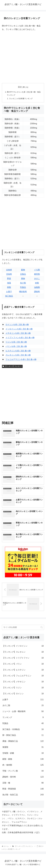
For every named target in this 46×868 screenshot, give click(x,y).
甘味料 (9, 274)
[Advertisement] (23, 57)
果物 (23, 279)
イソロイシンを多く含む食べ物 (19, 329)
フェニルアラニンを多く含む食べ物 (21, 359)
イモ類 (37, 270)
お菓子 (9, 292)
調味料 (37, 292)
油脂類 (37, 287)
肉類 (37, 283)
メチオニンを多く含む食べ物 (18, 333)
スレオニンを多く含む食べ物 (18, 355)
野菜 (9, 279)
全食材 (9, 270)
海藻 (9, 283)
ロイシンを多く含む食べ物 (17, 325)
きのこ (37, 279)
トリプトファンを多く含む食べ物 (20, 338)
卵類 (9, 287)
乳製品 (23, 287)
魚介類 (23, 283)
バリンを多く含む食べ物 (16, 346)
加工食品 (9, 296)
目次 (20, 87)
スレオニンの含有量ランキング (21, 99)
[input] (23, 627)
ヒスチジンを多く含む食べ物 (18, 351)
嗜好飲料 (23, 292)
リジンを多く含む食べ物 (16, 342)
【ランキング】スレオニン (12, 366)
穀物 (23, 270)
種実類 (37, 274)
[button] (42, 627)
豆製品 (23, 274)
